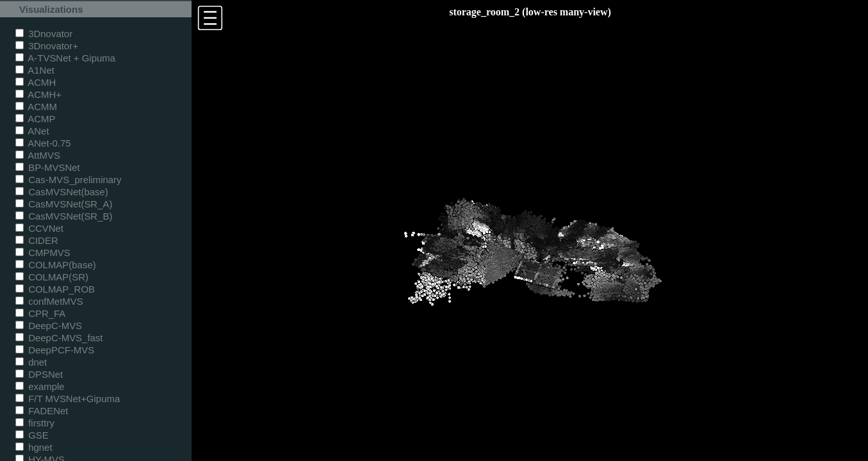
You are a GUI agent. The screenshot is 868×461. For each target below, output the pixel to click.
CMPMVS (43, 253)
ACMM (36, 107)
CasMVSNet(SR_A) (64, 204)
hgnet (34, 447)
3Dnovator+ (47, 46)
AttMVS (38, 155)
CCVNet (39, 228)
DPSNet (39, 374)
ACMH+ (38, 94)
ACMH (36, 82)
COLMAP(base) (56, 265)
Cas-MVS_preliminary (69, 180)
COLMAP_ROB (55, 289)
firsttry (35, 423)
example (40, 386)
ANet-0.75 (43, 143)
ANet (32, 131)
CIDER (37, 240)
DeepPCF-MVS (55, 350)
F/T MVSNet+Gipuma (68, 399)
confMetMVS (49, 301)
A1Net (35, 70)
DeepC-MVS (49, 326)
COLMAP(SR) (52, 277)
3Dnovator (44, 34)
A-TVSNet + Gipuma (65, 58)
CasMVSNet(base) (62, 192)
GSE (32, 435)
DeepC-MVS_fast (59, 338)
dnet (31, 362)
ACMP (36, 119)
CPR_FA (40, 313)
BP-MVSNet (48, 167)
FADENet (42, 411)
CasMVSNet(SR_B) (64, 216)
